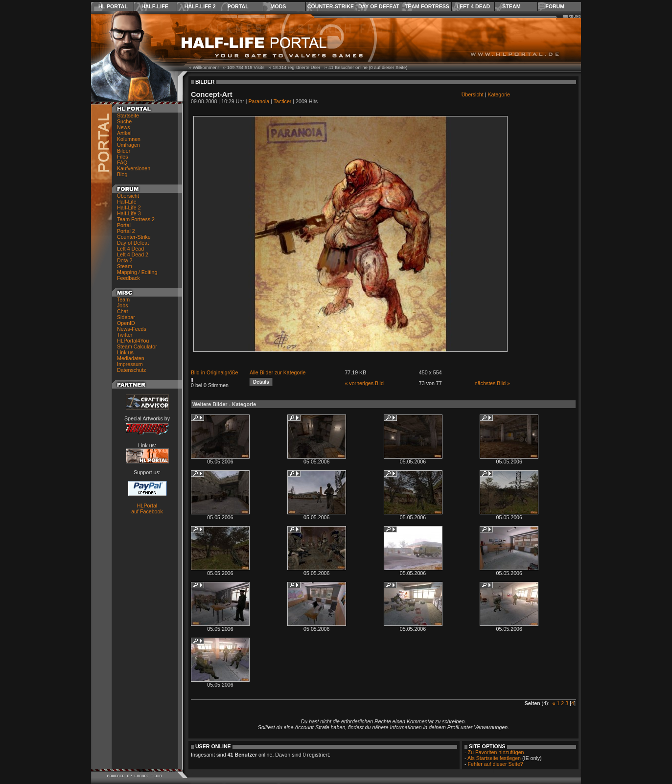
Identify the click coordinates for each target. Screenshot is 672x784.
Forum (555, 6)
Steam (511, 6)
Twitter (125, 335)
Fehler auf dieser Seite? (496, 764)
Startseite (128, 115)
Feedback (128, 278)
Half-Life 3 (129, 213)
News (124, 127)
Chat (123, 311)
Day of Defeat (379, 6)
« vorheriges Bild (364, 383)
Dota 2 (125, 260)
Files (123, 157)
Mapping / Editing (137, 272)
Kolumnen (129, 139)
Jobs (123, 305)
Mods (278, 6)
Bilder (124, 151)
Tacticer (283, 101)
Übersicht (128, 196)
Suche (124, 121)
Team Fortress (427, 6)
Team (123, 300)
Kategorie (499, 94)
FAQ (122, 162)
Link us (125, 352)
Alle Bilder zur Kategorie (278, 372)
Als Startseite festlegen (494, 758)
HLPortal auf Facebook (147, 508)
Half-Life (155, 6)
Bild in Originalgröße (215, 372)
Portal (238, 6)
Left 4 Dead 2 (133, 254)
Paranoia (259, 101)
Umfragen (128, 145)
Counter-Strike (331, 6)
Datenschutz (131, 370)
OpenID (126, 323)
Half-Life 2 (200, 6)
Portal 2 (126, 231)
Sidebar (126, 317)
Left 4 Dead (473, 6)
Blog (122, 174)
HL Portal (113, 6)
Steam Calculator (137, 346)
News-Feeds (132, 329)
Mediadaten (131, 358)
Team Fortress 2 (136, 219)
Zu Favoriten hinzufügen (496, 752)
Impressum (130, 364)
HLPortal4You (133, 341)
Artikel (124, 133)
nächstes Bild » (492, 383)
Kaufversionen (134, 168)
